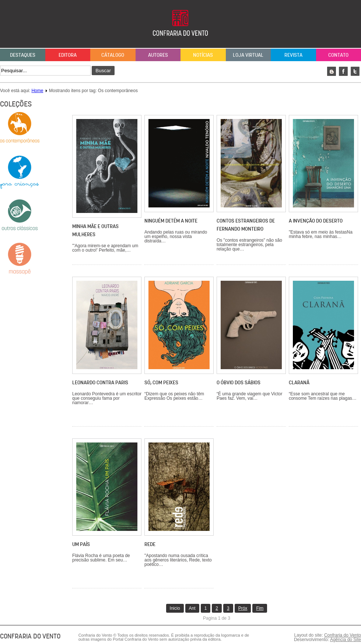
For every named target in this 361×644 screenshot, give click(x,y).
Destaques (23, 55)
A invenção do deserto (316, 221)
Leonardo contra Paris (100, 382)
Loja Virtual (248, 55)
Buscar (103, 71)
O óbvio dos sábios (239, 382)
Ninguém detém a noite (171, 221)
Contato (338, 55)
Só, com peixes (161, 382)
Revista (293, 55)
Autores (158, 55)
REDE (150, 544)
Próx (243, 608)
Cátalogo (113, 55)
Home (37, 91)
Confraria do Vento (343, 635)
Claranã (299, 382)
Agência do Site (346, 640)
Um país (81, 544)
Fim (260, 608)
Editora (68, 55)
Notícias (203, 55)
